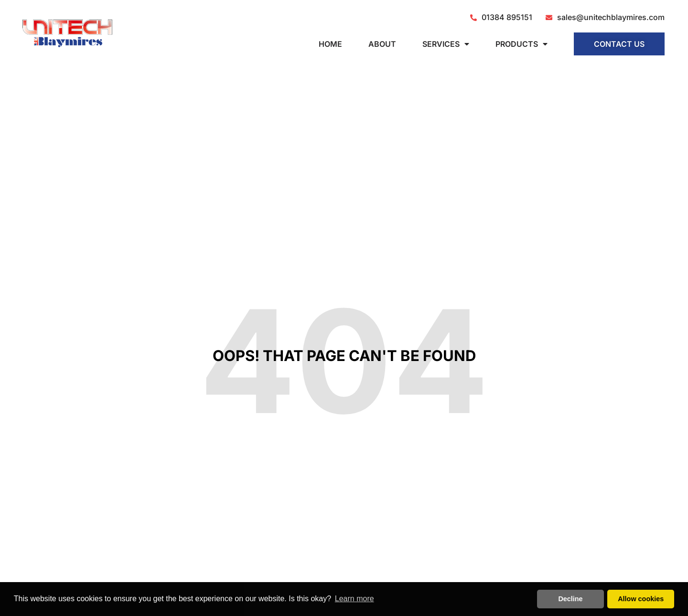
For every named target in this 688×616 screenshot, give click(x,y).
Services (446, 44)
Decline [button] (570, 599)
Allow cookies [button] (641, 599)
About (382, 44)
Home (330, 44)
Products (521, 44)
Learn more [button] (355, 599)
